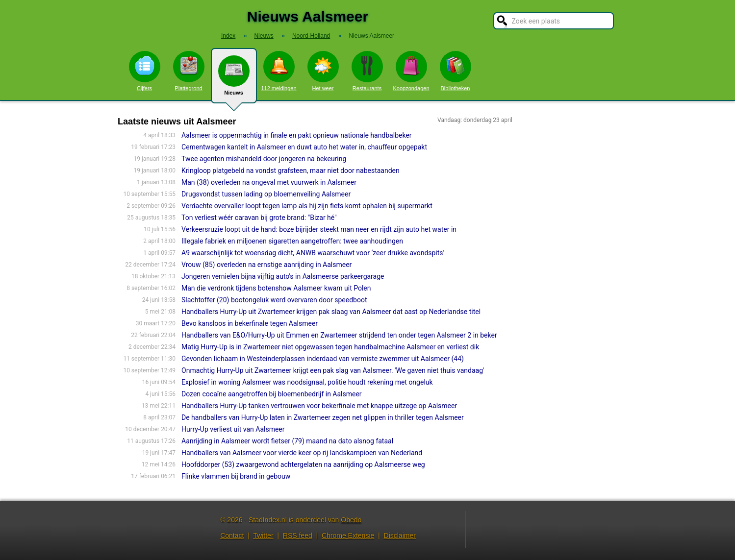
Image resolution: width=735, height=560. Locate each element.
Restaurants (367, 71)
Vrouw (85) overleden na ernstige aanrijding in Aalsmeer (266, 265)
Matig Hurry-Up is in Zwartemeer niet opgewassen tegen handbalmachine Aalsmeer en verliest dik (330, 347)
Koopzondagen (411, 71)
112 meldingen (279, 71)
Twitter (263, 536)
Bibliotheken (456, 71)
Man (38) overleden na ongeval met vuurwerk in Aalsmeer (269, 182)
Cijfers (145, 71)
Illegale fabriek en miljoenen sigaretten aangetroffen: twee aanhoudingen (292, 241)
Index (228, 36)
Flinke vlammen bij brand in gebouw (236, 476)
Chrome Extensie (348, 536)
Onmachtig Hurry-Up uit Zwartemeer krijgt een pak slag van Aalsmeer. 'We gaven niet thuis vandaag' (333, 370)
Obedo (351, 520)
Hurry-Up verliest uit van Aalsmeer (233, 429)
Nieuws (234, 79)
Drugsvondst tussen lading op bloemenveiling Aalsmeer (266, 194)
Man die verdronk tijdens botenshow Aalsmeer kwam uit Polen (276, 288)
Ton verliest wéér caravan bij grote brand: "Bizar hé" (259, 218)
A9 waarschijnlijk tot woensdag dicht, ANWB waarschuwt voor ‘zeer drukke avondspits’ (313, 253)
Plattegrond (189, 71)
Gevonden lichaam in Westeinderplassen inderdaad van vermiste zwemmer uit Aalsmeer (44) (323, 359)
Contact (232, 536)
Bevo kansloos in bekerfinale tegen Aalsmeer (250, 323)
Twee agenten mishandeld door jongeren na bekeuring (264, 159)
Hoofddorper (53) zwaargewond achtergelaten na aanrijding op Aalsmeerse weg (303, 464)
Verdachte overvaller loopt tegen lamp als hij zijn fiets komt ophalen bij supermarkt (307, 206)
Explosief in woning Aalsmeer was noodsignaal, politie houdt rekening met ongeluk (307, 382)
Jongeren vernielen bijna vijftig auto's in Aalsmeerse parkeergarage (283, 276)
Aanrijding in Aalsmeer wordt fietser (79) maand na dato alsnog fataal (287, 441)
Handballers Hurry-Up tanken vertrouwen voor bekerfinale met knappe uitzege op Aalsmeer (319, 406)
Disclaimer (400, 536)
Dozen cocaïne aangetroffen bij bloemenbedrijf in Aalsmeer (272, 394)
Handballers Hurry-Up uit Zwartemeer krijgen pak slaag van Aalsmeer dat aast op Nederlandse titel (331, 312)
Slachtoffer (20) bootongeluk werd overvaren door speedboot (274, 300)
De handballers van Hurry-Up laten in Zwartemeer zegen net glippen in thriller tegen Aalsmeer (323, 417)
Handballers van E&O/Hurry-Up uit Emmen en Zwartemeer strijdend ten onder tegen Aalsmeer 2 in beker (339, 335)
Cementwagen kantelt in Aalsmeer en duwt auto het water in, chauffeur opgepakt (304, 147)
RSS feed (298, 536)
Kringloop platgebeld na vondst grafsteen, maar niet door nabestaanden (291, 170)
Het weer (323, 71)
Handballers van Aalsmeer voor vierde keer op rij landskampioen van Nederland (302, 453)
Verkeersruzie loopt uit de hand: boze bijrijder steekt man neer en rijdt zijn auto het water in (319, 229)
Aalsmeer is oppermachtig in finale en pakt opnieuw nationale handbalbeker (297, 135)
